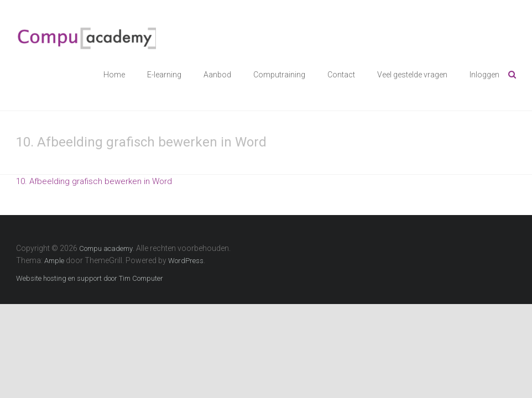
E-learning (164, 75)
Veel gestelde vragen (412, 75)
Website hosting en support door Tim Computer (90, 278)
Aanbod (217, 75)
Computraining (279, 75)
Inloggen (484, 75)
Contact (341, 75)
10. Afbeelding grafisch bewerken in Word (94, 181)
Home (114, 75)
